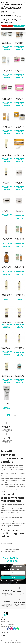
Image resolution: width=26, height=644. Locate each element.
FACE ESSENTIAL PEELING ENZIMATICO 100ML (7, 322)
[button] (24, 2)
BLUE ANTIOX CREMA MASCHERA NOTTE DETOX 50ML (19, 126)
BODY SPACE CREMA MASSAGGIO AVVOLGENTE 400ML (7, 210)
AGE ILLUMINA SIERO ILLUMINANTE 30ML (19, 43)
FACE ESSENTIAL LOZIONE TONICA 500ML (19, 295)
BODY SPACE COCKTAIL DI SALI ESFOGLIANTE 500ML (19, 182)
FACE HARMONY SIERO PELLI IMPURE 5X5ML (19, 376)
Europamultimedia (17, 642)
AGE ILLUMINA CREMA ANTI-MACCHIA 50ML (7, 43)
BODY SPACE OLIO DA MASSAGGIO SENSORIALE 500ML (7, 240)
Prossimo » (15, 415)
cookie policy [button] (4, 11)
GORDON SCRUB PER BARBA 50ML (7, 403)
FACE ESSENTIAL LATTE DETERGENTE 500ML (7, 295)
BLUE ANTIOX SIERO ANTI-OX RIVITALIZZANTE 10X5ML (19, 154)
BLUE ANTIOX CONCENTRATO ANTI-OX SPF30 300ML (7, 126)
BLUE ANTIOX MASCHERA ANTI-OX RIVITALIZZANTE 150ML (7, 154)
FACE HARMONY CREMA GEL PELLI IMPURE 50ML (7, 376)
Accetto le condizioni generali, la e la (13, 581)
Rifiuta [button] (7, 26)
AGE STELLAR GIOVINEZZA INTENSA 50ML (19, 70)
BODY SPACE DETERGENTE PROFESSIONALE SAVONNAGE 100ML (19, 211)
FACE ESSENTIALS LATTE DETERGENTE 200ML (7, 348)
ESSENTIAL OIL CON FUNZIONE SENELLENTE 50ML (19, 268)
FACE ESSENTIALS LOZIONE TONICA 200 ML (19, 349)
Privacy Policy (21, 581)
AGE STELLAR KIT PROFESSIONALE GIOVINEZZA (19, 98)
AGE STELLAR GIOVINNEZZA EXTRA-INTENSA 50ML (7, 98)
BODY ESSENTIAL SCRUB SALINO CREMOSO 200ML (7, 182)
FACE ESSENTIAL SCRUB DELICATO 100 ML (19, 322)
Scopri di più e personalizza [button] (13, 29)
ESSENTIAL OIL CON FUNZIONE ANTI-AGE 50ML (19, 240)
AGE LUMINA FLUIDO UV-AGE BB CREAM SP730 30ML (7, 70)
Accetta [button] (19, 26)
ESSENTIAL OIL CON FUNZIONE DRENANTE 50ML (7, 268)
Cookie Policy (14, 582)
